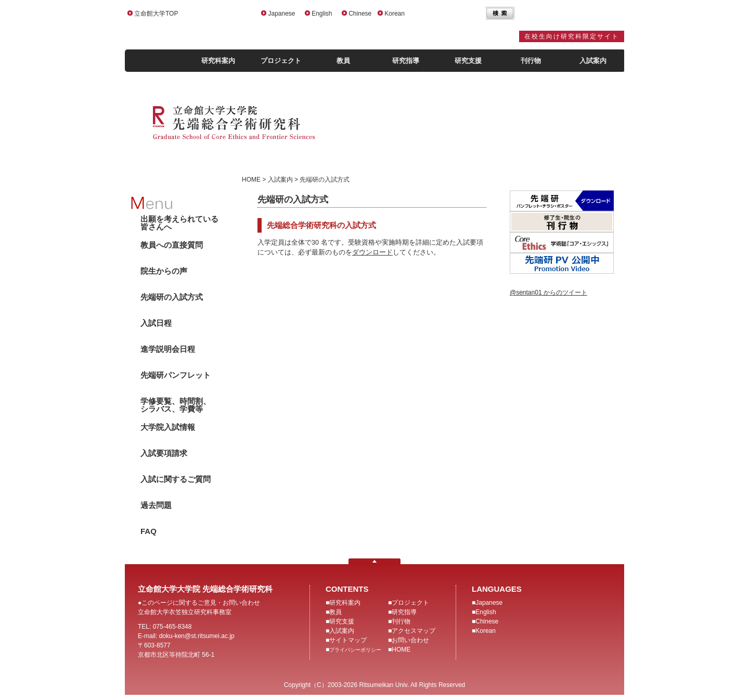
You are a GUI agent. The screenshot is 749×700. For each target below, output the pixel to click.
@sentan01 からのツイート (548, 292)
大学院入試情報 (168, 427)
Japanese (281, 14)
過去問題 (156, 505)
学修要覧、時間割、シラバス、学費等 (176, 405)
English (322, 14)
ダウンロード (372, 252)
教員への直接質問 (172, 245)
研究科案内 (218, 61)
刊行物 (531, 61)
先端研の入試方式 (172, 297)
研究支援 (468, 61)
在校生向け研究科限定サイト (572, 36)
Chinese (360, 14)
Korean (395, 14)
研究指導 (406, 61)
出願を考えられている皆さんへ (179, 223)
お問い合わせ (410, 640)
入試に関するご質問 (176, 479)
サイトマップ (348, 640)
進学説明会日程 (168, 349)
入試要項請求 (164, 453)
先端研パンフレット (176, 375)
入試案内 (593, 61)
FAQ (148, 531)
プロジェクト (281, 61)
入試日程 (156, 323)
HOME (401, 650)
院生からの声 (164, 271)
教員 (343, 61)
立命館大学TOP (156, 14)
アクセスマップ (414, 631)
